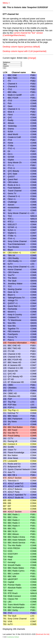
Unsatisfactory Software (13, 637)
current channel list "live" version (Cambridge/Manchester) (23, 34)
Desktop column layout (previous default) (21, 47)
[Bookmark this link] (43, 634)
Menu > (6, 3)
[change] (32, 58)
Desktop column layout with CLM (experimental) (25, 51)
